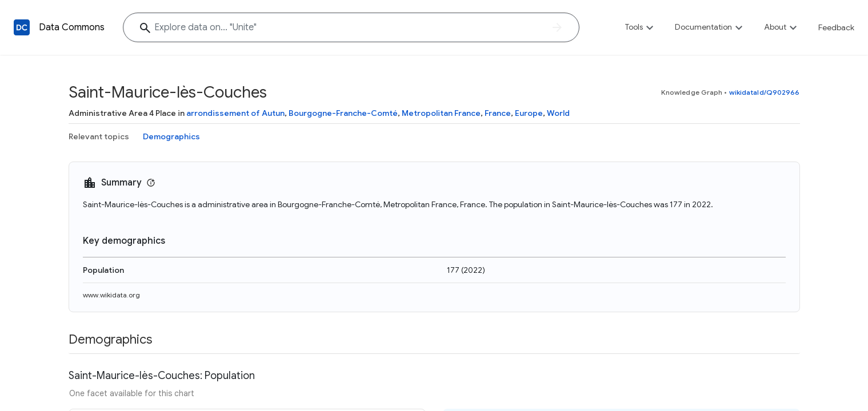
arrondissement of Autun (235, 113)
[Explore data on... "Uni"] (351, 27)
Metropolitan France (441, 113)
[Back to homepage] (22, 27)
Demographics (171, 136)
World (558, 113)
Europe (529, 113)
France (498, 113)
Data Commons (72, 27)
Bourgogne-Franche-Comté (343, 113)
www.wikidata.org (111, 295)
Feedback (836, 27)
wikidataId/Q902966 (765, 92)
